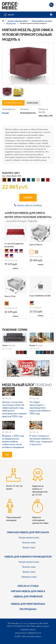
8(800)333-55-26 (35, 633)
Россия (5, 113)
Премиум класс (29, 577)
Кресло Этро (10, 296)
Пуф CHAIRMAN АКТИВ (40, 296)
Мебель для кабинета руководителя (28, 557)
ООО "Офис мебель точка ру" (38, 626)
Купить (28, 198)
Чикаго (5, 345)
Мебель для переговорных (28, 604)
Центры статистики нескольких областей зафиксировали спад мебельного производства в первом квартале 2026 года (14, 409)
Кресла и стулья (28, 586)
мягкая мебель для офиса (28, 591)
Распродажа (28, 609)
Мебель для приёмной (28, 596)
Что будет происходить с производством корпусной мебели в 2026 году (40, 408)
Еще (7, 455)
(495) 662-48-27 (21, 633)
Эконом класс (29, 542)
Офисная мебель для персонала (28, 532)
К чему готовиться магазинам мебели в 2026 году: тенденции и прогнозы (41, 440)
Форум (32, 345)
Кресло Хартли (36, 245)
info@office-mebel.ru (28, 630)
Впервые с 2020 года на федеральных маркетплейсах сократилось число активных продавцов (13, 441)
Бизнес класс (29, 547)
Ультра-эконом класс (29, 537)
